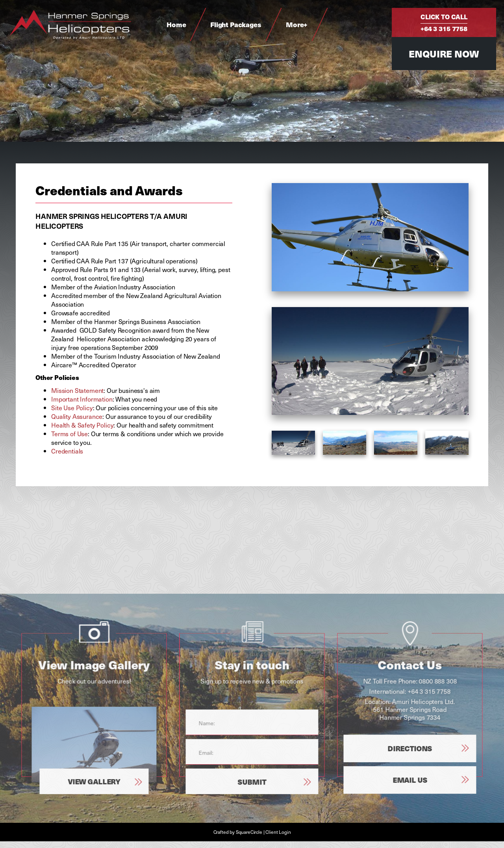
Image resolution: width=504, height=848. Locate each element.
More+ (297, 24)
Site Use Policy (72, 407)
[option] (370, 361)
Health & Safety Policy (82, 425)
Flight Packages (236, 24)
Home (176, 24)
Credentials (67, 451)
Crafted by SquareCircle (238, 832)
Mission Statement (77, 390)
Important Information (82, 399)
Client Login (278, 832)
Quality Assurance (77, 416)
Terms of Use (69, 433)
